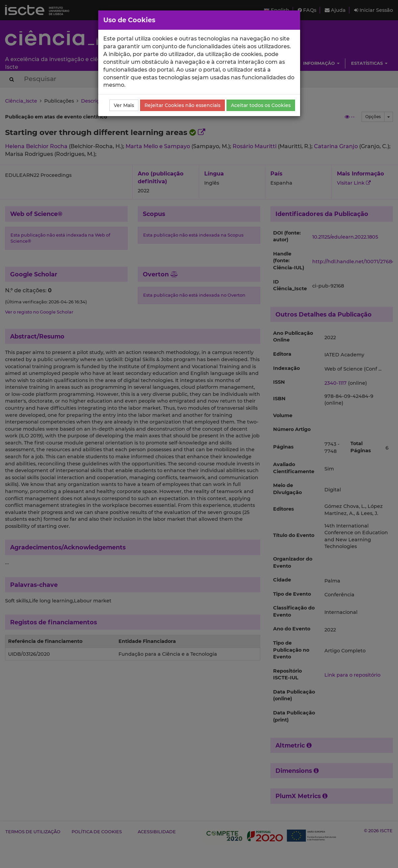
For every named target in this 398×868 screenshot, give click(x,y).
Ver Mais (124, 105)
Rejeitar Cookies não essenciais (182, 105)
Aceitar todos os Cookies (261, 105)
